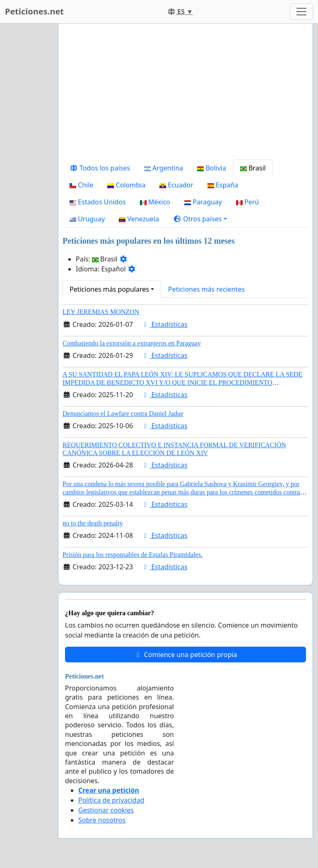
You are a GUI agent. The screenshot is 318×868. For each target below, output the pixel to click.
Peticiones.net (34, 11)
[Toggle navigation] (301, 12)
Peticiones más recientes (206, 289)
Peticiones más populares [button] (109, 289)
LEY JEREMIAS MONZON (101, 312)
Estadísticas (164, 324)
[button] (200, 219)
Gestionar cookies (106, 810)
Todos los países (100, 168)
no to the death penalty (93, 523)
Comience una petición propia (186, 655)
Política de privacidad (111, 800)
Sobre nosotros (102, 820)
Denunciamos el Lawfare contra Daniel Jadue (123, 414)
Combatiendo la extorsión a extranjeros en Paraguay (132, 343)
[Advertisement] (185, 95)
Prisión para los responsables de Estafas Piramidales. (132, 555)
